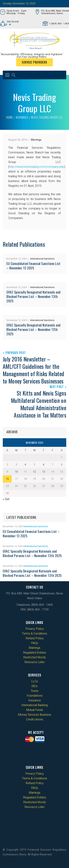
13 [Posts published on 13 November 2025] (44, 472)
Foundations (35, 696)
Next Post (57, 387)
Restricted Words (34, 657)
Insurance (35, 700)
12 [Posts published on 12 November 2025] (34, 472)
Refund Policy (35, 638)
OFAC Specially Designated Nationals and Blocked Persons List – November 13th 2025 (33, 296)
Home (9, 117)
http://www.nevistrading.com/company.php (37, 167)
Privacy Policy (35, 629)
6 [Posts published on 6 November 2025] (44, 465)
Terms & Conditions (34, 634)
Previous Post (16, 353)
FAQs (35, 643)
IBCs (34, 686)
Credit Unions (35, 719)
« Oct (6, 499)
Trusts (35, 691)
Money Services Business (35, 715)
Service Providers (34, 62)
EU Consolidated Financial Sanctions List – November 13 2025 (33, 266)
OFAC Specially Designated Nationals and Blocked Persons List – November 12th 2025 (33, 329)
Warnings (22, 117)
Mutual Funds (35, 710)
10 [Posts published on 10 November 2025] (16, 472)
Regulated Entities (35, 653)
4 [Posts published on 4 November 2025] (25, 465)
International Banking (34, 705)
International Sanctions (42, 259)
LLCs (35, 681)
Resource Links (34, 662)
